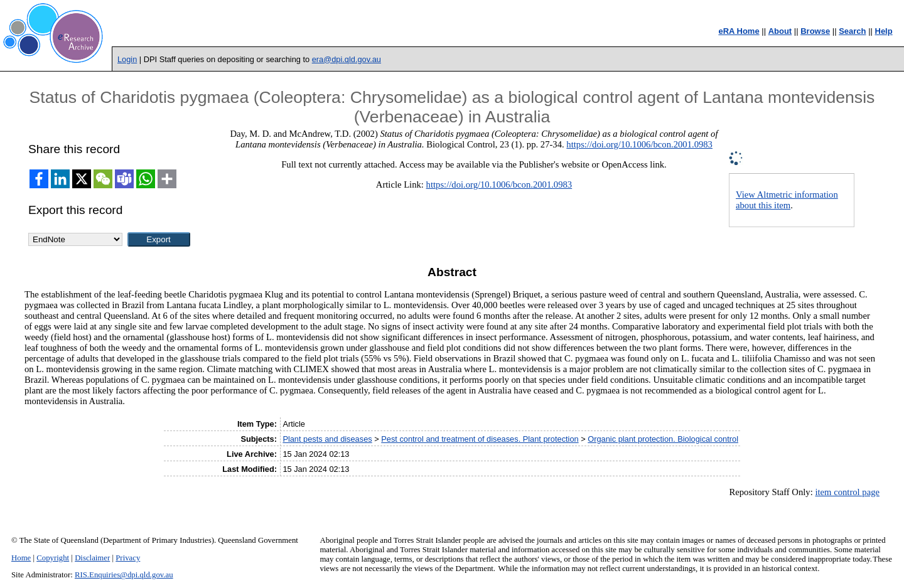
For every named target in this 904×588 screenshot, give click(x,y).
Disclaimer (92, 558)
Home (21, 558)
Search (852, 31)
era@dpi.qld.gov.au (347, 59)
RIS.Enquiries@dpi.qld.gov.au (124, 575)
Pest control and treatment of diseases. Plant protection (480, 439)
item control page (847, 492)
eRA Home (739, 31)
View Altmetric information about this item (787, 200)
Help (884, 31)
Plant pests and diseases (327, 439)
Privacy (128, 558)
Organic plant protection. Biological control (663, 439)
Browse (815, 31)
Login (127, 59)
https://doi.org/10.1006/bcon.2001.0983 (639, 144)
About (780, 31)
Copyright (53, 558)
